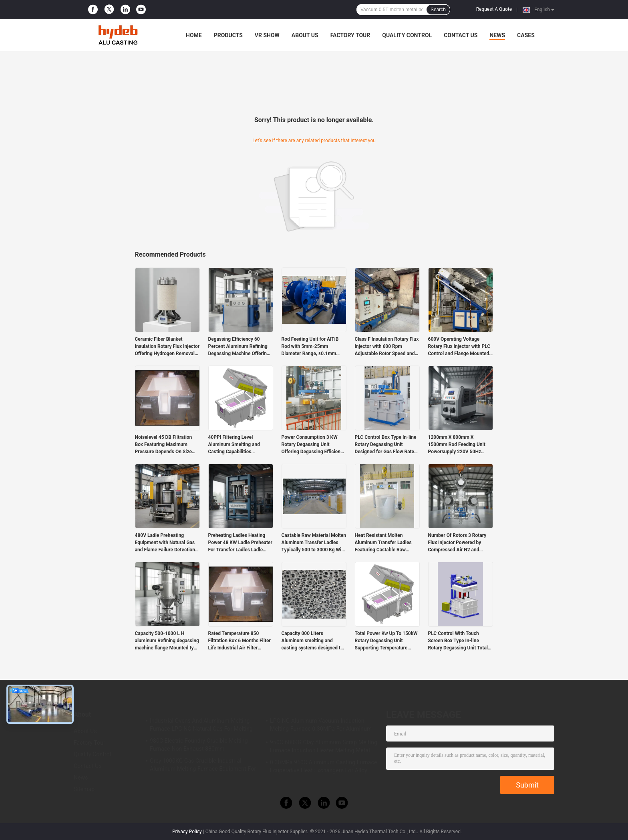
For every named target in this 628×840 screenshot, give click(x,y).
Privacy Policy (187, 832)
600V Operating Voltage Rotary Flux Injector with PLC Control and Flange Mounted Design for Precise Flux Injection (459, 347)
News (497, 35)
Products (228, 35)
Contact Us (461, 35)
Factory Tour (350, 35)
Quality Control (407, 35)
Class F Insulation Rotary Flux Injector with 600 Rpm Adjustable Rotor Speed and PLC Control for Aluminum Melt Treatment (387, 347)
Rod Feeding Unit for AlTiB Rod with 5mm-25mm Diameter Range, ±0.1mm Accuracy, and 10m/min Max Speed (312, 347)
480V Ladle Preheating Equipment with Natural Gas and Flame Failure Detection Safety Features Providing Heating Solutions (165, 543)
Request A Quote (494, 9)
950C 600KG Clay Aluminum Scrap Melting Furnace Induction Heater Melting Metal (324, 746)
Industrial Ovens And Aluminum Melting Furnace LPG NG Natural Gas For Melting (201, 725)
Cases (526, 35)
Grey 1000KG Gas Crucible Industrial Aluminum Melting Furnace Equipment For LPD (203, 766)
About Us (305, 35)
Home (194, 35)
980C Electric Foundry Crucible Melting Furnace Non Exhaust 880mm (199, 745)
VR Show (267, 35)
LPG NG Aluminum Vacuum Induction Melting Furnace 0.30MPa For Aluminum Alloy (321, 726)
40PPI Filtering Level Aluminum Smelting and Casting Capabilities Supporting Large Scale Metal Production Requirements (240, 445)
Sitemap (84, 789)
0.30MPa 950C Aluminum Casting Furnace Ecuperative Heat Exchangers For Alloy (324, 766)
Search (438, 10)
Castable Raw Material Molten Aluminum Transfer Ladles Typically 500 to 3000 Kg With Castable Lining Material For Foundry (314, 543)
